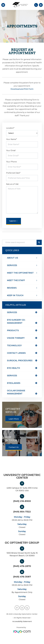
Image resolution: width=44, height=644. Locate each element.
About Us (13, 258)
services (12, 376)
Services (12, 265)
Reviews (12, 288)
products (13, 330)
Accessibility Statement (22, 621)
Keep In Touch (15, 295)
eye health (13, 368)
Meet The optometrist (20, 273)
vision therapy (16, 338)
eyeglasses (14, 383)
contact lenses (16, 353)
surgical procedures (20, 361)
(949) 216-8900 (22, 501)
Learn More (14, 419)
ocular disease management (16, 392)
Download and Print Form (22, 89)
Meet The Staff (16, 280)
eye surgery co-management (16, 321)
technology (14, 346)
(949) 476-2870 (22, 566)
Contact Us (14, 447)
